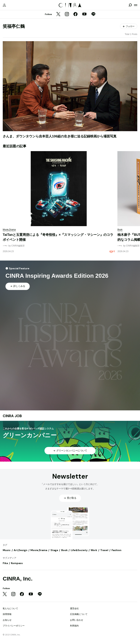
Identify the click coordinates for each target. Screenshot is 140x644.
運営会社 (74, 609)
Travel (104, 550)
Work (94, 550)
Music (7, 550)
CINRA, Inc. (18, 579)
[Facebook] (75, 14)
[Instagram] (67, 14)
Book (64, 550)
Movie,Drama (39, 550)
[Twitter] (58, 14)
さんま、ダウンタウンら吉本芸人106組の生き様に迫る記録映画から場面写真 (60, 136)
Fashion (116, 550)
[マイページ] (4, 5)
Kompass (17, 563)
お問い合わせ (77, 620)
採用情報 (7, 614)
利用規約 (74, 626)
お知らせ (7, 620)
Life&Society (79, 550)
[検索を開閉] (130, 5)
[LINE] (93, 14)
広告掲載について (79, 614)
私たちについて (10, 609)
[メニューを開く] (136, 5)
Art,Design (21, 550)
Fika (5, 563)
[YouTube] (84, 14)
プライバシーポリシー (14, 626)
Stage (54, 550)
